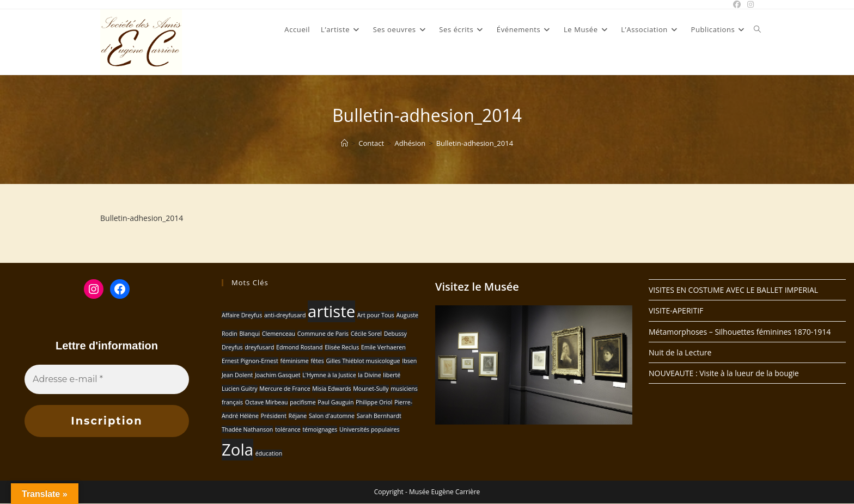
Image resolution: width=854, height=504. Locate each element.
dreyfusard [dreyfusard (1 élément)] (259, 347)
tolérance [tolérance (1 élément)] (288, 429)
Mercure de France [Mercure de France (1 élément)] (285, 389)
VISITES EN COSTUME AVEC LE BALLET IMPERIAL (733, 290)
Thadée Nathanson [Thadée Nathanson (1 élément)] (247, 429)
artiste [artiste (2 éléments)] (331, 311)
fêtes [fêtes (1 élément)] (317, 361)
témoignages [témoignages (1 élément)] (320, 429)
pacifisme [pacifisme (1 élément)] (303, 402)
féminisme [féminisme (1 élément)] (295, 361)
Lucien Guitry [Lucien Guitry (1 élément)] (240, 389)
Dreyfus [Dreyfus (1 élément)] (232, 347)
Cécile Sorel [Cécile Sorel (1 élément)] (366, 334)
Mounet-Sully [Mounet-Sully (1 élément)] (371, 389)
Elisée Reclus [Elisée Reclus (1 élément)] (342, 347)
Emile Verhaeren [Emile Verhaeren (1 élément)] (383, 347)
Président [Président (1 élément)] (274, 416)
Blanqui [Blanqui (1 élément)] (249, 334)
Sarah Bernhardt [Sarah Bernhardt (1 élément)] (379, 416)
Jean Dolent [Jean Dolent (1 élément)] (237, 375)
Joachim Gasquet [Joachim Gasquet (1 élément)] (278, 375)
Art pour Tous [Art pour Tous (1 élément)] (376, 315)
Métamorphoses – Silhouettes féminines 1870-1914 (740, 332)
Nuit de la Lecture (680, 352)
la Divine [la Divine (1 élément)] (369, 375)
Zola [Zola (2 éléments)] (237, 450)
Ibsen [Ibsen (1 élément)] (409, 361)
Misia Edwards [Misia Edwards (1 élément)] (331, 389)
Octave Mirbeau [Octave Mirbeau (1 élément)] (267, 402)
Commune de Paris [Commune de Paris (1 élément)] (323, 334)
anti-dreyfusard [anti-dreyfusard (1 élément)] (285, 315)
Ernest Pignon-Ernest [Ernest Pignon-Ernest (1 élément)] (250, 361)
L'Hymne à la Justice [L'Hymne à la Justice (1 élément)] (329, 375)
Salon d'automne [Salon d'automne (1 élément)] (332, 416)
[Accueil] (344, 143)
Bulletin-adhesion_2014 (475, 143)
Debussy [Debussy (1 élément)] (395, 334)
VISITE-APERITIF (676, 311)
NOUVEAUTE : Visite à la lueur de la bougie (724, 373)
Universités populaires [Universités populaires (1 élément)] (370, 429)
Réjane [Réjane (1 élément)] (298, 416)
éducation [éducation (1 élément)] (269, 453)
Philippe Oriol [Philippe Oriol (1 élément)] (374, 402)
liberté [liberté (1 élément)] (392, 375)
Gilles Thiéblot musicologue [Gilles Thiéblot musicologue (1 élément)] (363, 361)
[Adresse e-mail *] (107, 379)
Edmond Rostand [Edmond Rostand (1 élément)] (299, 347)
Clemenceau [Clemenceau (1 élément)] (279, 334)
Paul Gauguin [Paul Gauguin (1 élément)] (335, 402)
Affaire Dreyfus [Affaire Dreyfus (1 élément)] (242, 315)
